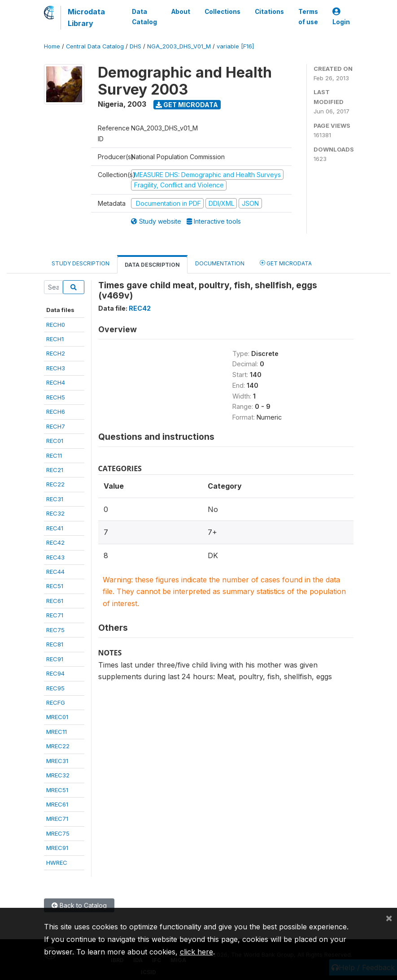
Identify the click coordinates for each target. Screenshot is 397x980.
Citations (269, 12)
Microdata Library (86, 17)
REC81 (55, 644)
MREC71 (57, 819)
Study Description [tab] (81, 263)
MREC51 (57, 790)
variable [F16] (235, 46)
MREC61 (57, 804)
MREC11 (57, 732)
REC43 (55, 557)
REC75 (55, 630)
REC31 (55, 499)
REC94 (55, 673)
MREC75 (58, 833)
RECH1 (55, 339)
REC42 (55, 542)
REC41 (55, 528)
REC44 (55, 572)
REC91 (55, 659)
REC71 (55, 615)
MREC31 (57, 761)
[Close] (389, 918)
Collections (222, 12)
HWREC (57, 863)
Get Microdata (187, 105)
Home (52, 46)
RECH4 (56, 382)
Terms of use (308, 17)
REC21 (55, 470)
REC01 (55, 441)
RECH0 (56, 325)
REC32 (55, 513)
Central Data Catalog (95, 46)
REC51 (55, 586)
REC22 (55, 484)
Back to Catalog (79, 905)
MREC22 (58, 746)
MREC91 (57, 848)
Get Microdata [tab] (286, 263)
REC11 (54, 455)
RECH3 (56, 368)
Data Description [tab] (152, 265)
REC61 (55, 601)
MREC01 (57, 717)
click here (196, 952)
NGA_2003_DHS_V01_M (179, 46)
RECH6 (56, 412)
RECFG (56, 702)
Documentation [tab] (220, 263)
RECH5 (56, 397)
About (181, 12)
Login (341, 17)
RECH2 (56, 353)
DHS (135, 46)
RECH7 (56, 426)
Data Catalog (144, 17)
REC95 (55, 688)
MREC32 (58, 775)
